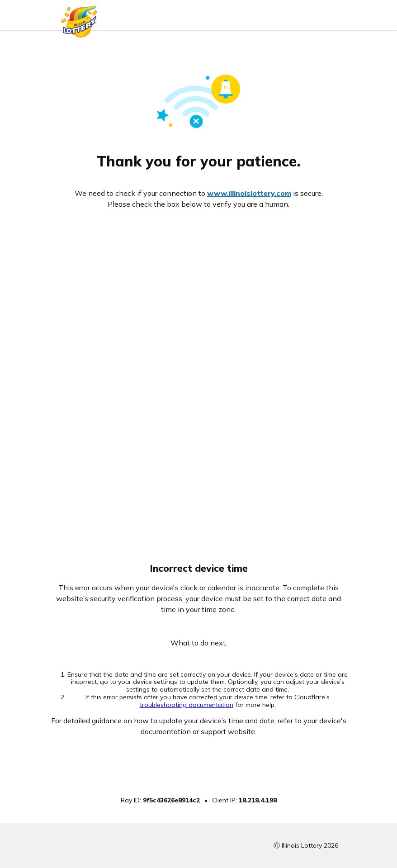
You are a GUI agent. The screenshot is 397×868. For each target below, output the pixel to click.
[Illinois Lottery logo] (79, 19)
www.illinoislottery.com (249, 193)
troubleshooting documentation (187, 705)
